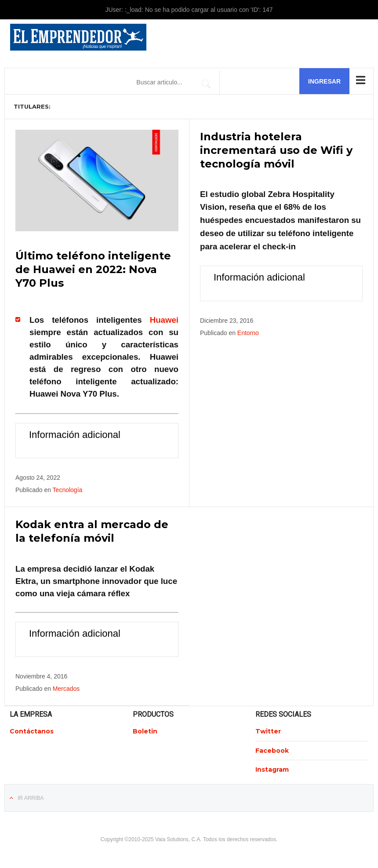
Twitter (268, 731)
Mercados (66, 689)
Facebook (272, 751)
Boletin (145, 731)
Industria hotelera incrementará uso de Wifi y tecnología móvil (276, 150)
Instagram (272, 770)
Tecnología (68, 490)
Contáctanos (32, 731)
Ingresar (324, 81)
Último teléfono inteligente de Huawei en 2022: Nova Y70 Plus (93, 269)
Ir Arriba (31, 798)
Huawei (164, 320)
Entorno (248, 333)
